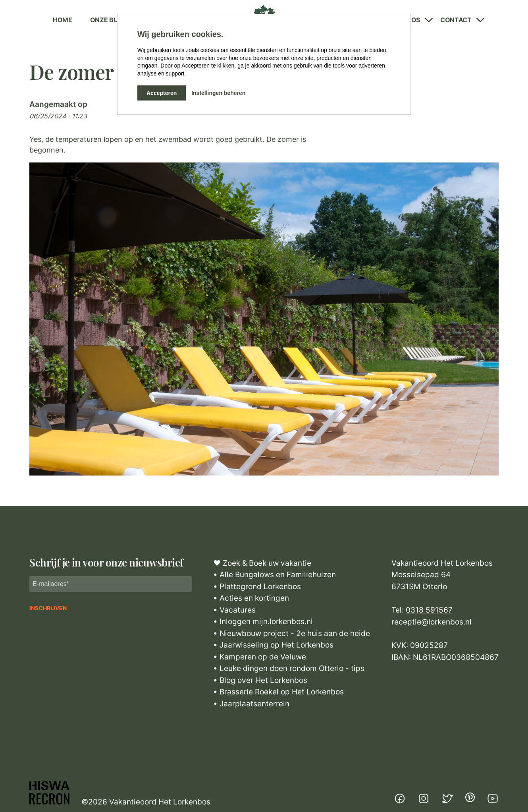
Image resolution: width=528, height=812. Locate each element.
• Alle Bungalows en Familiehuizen (275, 575)
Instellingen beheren (218, 93)
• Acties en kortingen (251, 598)
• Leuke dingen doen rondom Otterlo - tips (289, 668)
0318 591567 (429, 610)
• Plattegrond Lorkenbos (257, 587)
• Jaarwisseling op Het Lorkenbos (273, 645)
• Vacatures (234, 610)
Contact (456, 20)
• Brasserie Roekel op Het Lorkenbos (278, 692)
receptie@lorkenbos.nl (432, 622)
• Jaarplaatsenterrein (251, 704)
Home (63, 20)
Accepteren (162, 93)
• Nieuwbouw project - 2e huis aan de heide (292, 633)
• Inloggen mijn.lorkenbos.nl (263, 622)
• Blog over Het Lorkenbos (260, 680)
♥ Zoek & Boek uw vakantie (262, 563)
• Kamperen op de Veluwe (260, 657)
